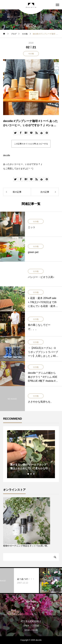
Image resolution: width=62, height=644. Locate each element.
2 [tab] (31, 474)
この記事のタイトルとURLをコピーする (31, 144)
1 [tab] (28, 474)
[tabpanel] (31, 454)
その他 (31, 54)
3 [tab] (34, 474)
